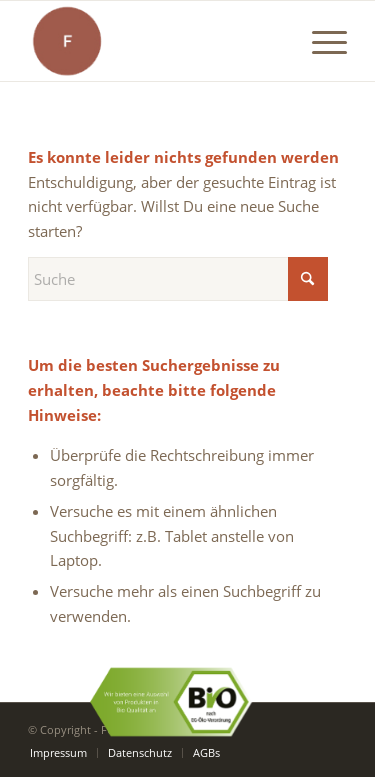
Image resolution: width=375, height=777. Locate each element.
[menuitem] (319, 41)
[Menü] (319, 41)
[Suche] (178, 279)
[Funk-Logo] (155, 41)
